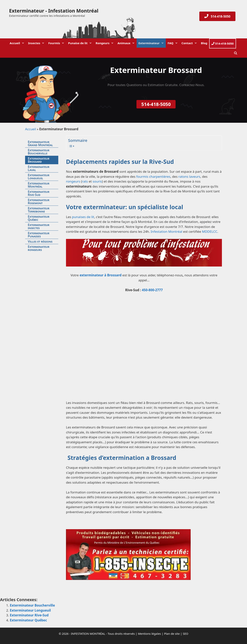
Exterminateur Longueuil (39, 177)
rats (85, 181)
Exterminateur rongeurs (39, 248)
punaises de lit (83, 217)
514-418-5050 (222, 43)
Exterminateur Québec (39, 218)
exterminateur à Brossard (100, 275)
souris (97, 181)
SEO (185, 634)
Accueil (18, 43)
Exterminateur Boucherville (39, 152)
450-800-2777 (152, 290)
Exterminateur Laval (39, 168)
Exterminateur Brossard (39, 160)
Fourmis (57, 43)
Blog (204, 43)
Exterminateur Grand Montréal (40, 143)
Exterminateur (152, 43)
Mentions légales (150, 634)
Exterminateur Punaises (39, 235)
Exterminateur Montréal (39, 185)
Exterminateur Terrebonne (39, 210)
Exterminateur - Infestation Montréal (54, 11)
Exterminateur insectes (39, 226)
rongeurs (73, 181)
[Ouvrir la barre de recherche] (236, 53)
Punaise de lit (81, 43)
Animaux (127, 43)
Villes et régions (40, 241)
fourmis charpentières (153, 176)
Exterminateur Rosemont (39, 201)
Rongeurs (106, 43)
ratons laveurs (189, 176)
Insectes (37, 43)
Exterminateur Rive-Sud (39, 193)
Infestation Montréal (167, 231)
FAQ (174, 43)
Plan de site (172, 634)
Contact (190, 43)
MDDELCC (209, 231)
